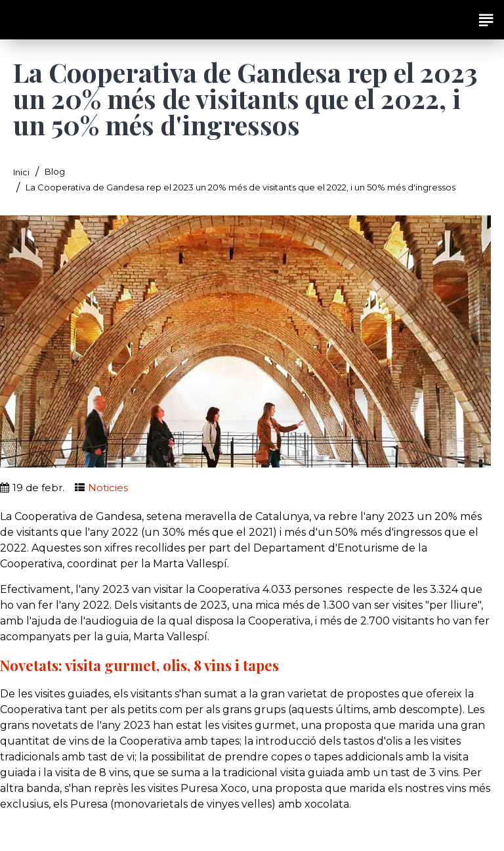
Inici (21, 172)
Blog (55, 171)
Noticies (108, 488)
